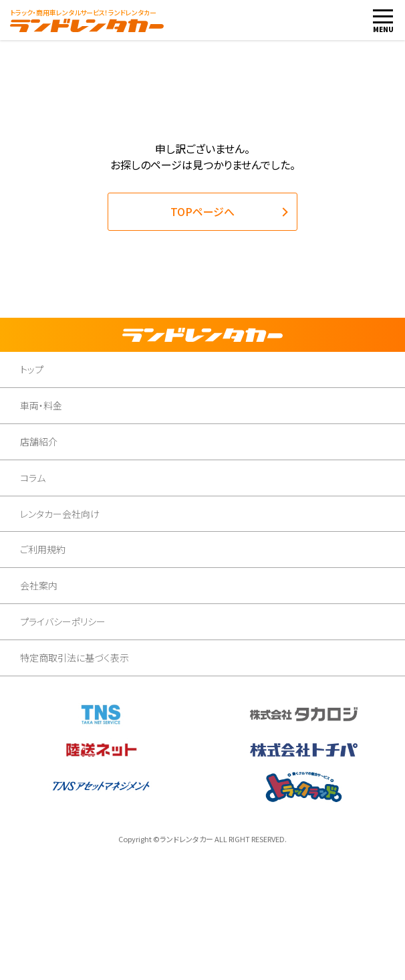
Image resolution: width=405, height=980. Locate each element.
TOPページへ (202, 211)
